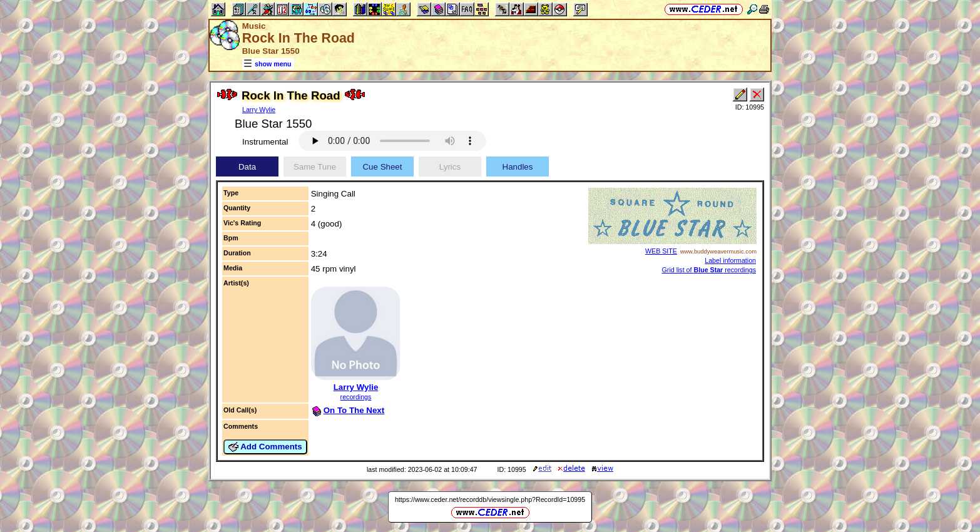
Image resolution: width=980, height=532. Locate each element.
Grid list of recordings (709, 270)
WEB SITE (661, 251)
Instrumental (265, 142)
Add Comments (265, 447)
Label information (730, 260)
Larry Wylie (259, 110)
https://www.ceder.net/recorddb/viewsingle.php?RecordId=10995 (490, 499)
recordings (356, 397)
